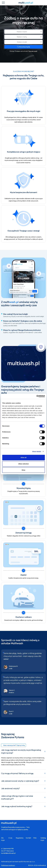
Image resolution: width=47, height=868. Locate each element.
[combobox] (23, 32)
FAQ (35, 838)
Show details (37, 452)
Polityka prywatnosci (8, 865)
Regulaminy (20, 838)
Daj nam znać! (33, 51)
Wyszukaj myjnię (24, 47)
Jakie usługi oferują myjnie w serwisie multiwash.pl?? (17, 797)
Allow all (23, 458)
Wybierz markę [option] (22, 37)
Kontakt (28, 838)
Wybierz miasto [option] (22, 32)
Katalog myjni (43, 839)
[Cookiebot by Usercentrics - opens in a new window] (36, 396)
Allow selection (23, 464)
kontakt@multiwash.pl (8, 853)
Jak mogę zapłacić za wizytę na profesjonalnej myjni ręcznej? (21, 751)
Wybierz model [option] (22, 42)
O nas (10, 838)
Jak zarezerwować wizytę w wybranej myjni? (20, 781)
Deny (23, 470)
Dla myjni (3, 839)
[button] (14, 745)
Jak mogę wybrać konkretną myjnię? (17, 806)
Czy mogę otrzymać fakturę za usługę (17, 773)
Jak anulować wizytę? (10, 788)
